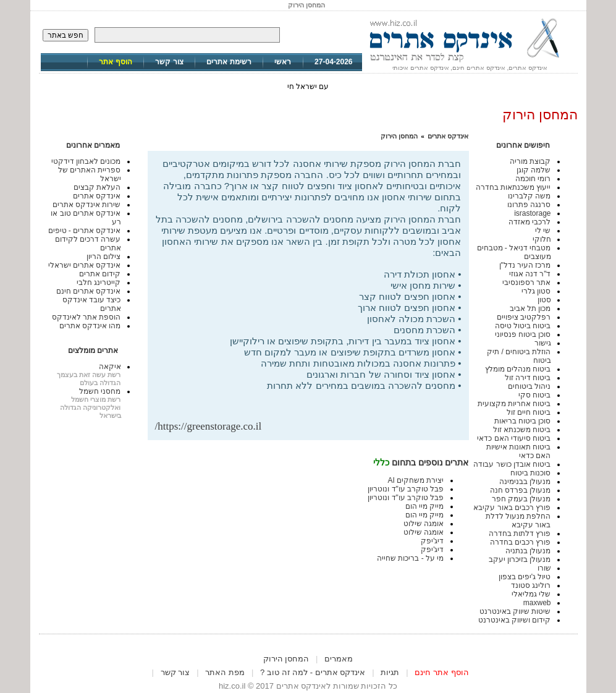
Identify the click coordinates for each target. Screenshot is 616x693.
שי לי (543, 231)
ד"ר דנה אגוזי (530, 274)
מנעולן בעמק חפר (521, 499)
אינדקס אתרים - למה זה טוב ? (313, 672)
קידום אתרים (100, 274)
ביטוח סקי (534, 395)
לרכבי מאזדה (530, 222)
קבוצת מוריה (530, 161)
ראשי (283, 62)
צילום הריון (103, 257)
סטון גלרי (536, 291)
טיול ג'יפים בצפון (525, 577)
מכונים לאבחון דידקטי (86, 161)
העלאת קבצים (97, 187)
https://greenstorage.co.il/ (209, 426)
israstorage (532, 213)
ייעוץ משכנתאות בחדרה (513, 187)
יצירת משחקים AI (416, 480)
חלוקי (542, 239)
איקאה (110, 367)
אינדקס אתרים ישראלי (85, 265)
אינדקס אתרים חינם (89, 291)
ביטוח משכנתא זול (522, 430)
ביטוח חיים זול (529, 412)
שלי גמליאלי (531, 594)
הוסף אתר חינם (441, 672)
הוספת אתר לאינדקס (86, 317)
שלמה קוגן (534, 170)
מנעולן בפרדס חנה (521, 490)
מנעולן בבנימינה (525, 482)
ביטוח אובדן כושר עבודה (512, 464)
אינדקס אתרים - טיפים (85, 231)
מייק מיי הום (425, 506)
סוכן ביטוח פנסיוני (523, 334)
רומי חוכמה (533, 179)
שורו (544, 568)
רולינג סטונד (531, 585)
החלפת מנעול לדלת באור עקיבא (518, 521)
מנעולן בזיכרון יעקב (520, 559)
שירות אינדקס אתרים (87, 205)
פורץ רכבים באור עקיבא (512, 508)
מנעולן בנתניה (528, 551)
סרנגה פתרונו (529, 205)
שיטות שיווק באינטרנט (515, 611)
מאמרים (339, 659)
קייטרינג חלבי (99, 283)
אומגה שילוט (424, 524)
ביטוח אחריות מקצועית (514, 404)
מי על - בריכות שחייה (410, 558)
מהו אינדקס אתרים (90, 326)
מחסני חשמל (100, 391)
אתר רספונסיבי (526, 283)
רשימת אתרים (229, 62)
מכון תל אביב (530, 308)
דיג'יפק (432, 541)
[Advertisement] (317, 400)
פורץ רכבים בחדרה (521, 542)
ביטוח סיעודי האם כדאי (514, 438)
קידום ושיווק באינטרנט (515, 620)
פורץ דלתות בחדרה (520, 534)
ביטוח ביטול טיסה (523, 326)
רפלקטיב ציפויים (524, 317)
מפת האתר (225, 672)
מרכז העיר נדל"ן (525, 265)
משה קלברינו (529, 196)
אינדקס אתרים (448, 136)
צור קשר (169, 62)
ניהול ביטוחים (529, 386)
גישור (543, 343)
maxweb (537, 603)
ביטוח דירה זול (528, 378)
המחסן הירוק (399, 136)
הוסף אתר (115, 62)
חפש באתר (65, 35)
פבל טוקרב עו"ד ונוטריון (406, 489)
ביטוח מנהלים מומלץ (518, 369)
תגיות (390, 672)
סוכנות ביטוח (530, 473)
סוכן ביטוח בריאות (523, 421)
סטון (544, 300)
